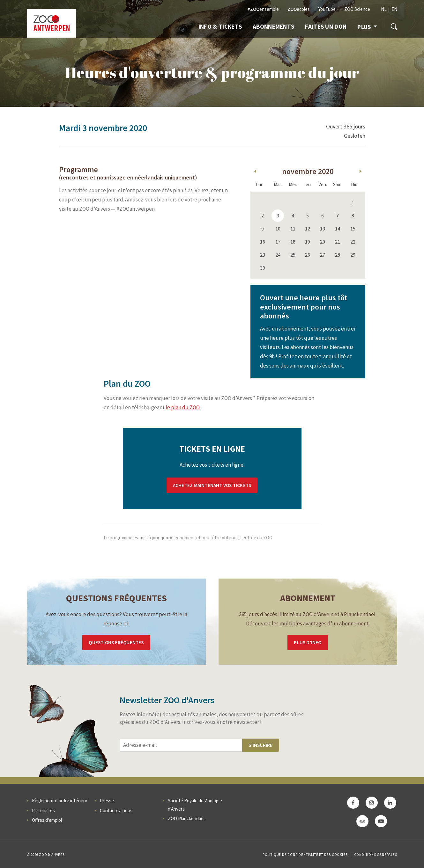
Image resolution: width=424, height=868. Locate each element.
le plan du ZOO (183, 407)
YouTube (327, 9)
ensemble (263, 9)
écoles (299, 9)
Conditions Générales (376, 855)
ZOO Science (357, 9)
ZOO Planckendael (186, 818)
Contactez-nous (116, 810)
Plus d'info (308, 642)
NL (384, 9)
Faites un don (326, 26)
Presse (107, 801)
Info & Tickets (220, 26)
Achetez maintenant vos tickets (212, 485)
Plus (367, 27)
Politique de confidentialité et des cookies (305, 855)
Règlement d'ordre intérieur (60, 801)
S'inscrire (260, 745)
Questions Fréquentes (116, 642)
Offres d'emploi (47, 820)
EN (394, 9)
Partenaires (43, 810)
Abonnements (273, 26)
